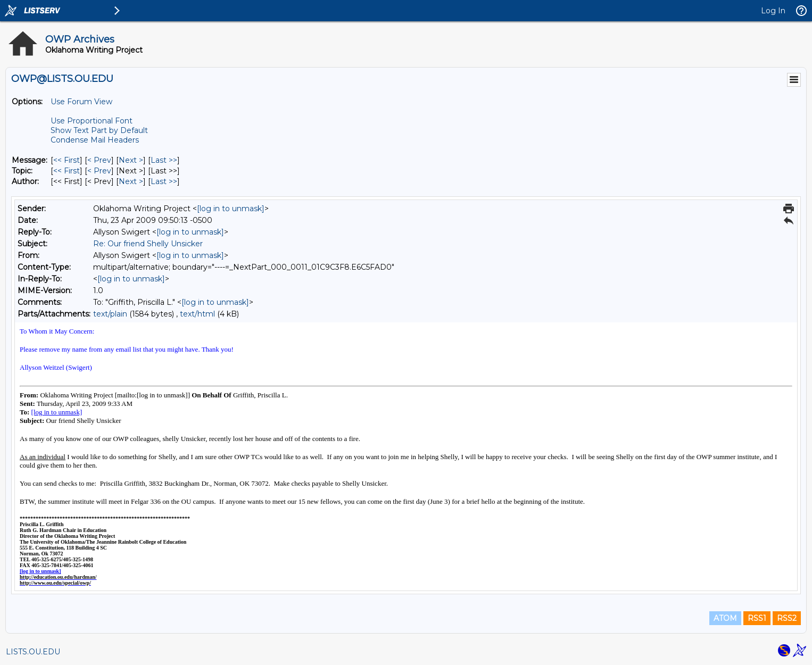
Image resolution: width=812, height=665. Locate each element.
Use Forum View (81, 102)
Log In (773, 11)
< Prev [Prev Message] (99, 160)
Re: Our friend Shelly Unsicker (148, 244)
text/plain (110, 314)
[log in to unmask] (231, 209)
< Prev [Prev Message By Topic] (99, 171)
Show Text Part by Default (99, 130)
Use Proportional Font (92, 121)
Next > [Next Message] (131, 160)
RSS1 (757, 618)
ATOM (725, 618)
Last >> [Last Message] (164, 160)
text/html (197, 314)
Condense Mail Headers (95, 140)
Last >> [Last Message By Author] (164, 181)
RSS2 (787, 618)
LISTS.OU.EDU (33, 652)
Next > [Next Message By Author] (131, 181)
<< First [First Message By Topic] (67, 171)
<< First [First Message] (67, 160)
